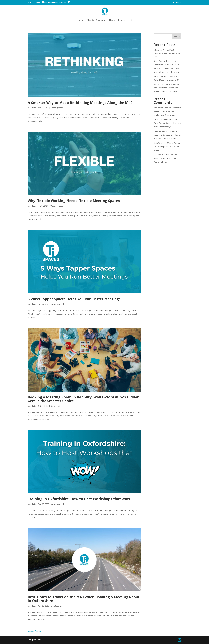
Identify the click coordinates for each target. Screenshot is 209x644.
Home (81, 20)
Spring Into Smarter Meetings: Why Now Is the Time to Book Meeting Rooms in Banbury (166, 88)
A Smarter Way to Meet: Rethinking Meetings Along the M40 (80, 103)
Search (177, 37)
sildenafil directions (162, 155)
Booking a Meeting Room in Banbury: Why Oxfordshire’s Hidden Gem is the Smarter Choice (84, 400)
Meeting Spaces (95, 20)
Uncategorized (57, 108)
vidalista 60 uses (161, 108)
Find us (122, 20)
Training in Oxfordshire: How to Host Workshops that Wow (79, 499)
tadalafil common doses (164, 120)
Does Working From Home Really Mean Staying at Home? (167, 63)
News (112, 20)
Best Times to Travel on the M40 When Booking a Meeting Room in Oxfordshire (83, 599)
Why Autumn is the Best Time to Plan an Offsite (166, 159)
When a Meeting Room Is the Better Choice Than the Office (166, 71)
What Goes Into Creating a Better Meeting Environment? (166, 79)
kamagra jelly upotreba (164, 132)
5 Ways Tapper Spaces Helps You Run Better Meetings (74, 300)
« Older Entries (34, 631)
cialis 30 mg (158, 143)
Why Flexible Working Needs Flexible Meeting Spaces (74, 201)
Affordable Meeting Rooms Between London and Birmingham (167, 112)
